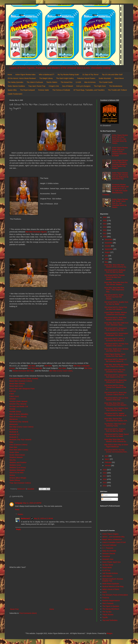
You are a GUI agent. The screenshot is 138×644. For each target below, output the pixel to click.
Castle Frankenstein (15, 94)
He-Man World (108, 565)
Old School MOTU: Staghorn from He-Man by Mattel (115, 430)
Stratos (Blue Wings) (18, 478)
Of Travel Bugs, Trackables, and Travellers (89, 90)
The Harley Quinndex (15, 82)
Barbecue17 (26, 518)
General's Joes (108, 559)
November (109, 243)
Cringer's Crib (54, 86)
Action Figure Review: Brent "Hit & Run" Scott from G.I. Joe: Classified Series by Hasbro (120, 139)
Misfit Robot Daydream (111, 584)
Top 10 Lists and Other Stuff (112, 75)
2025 (105, 221)
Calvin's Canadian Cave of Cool (114, 542)
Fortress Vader (44, 90)
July (106, 256)
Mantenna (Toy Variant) (19, 422)
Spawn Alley (12, 90)
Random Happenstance (111, 601)
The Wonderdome (116, 86)
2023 (105, 227)
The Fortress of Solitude (61, 90)
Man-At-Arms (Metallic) (19, 414)
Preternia (106, 598)
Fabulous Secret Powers (86, 78)
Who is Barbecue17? (47, 75)
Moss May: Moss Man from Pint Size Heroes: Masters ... (116, 283)
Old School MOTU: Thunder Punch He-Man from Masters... (115, 277)
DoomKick (106, 556)
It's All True (106, 570)
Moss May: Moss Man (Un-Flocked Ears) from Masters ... (116, 404)
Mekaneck (14, 424)
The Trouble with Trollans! (117, 90)
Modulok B (14, 432)
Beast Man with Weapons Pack (22, 389)
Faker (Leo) (14, 396)
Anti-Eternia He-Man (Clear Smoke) (24, 378)
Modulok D (14, 437)
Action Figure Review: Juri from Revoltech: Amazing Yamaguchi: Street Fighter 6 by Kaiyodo (120, 164)
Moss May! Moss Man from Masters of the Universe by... (116, 440)
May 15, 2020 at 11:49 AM (43, 518)
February (108, 462)
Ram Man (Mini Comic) (19, 450)
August (108, 252)
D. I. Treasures (108, 548)
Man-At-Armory (90, 82)
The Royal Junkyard (27, 90)
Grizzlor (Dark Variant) (18, 401)
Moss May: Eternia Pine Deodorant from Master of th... (116, 420)
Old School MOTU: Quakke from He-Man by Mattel (116, 303)
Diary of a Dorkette (109, 551)
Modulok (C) (14, 434)
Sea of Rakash (68, 86)
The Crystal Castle (106, 82)
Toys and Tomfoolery (110, 620)
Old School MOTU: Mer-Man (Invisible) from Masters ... (115, 371)
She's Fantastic (108, 603)
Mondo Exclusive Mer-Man (23, 371)
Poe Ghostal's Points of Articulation (115, 595)
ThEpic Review (108, 615)
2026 (105, 217)
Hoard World (107, 568)
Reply (17, 509)
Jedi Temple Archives (110, 573)
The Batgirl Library (46, 78)
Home (10, 75)
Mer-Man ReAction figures (36, 232)
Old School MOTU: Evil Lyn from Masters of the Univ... (116, 399)
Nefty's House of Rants (111, 589)
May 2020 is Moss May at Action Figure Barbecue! (116, 446)
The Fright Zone (100, 86)
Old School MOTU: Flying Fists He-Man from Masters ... (116, 308)
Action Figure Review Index (25, 75)
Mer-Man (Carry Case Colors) (22, 427)
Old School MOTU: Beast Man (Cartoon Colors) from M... (115, 394)
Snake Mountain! (105, 78)
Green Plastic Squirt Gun (112, 562)
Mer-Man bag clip (35, 368)
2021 (105, 233)
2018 (105, 473)
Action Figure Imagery (110, 534)
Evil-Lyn (13, 391)
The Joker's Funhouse (35, 82)
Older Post (89, 609)
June (107, 259)
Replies (20, 514)
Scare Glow (14, 452)
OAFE (105, 592)
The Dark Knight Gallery (65, 78)
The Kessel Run (67, 82)
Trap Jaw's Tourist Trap (37, 86)
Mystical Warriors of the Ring (113, 586)
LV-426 (78, 82)
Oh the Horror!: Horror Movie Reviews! (22, 78)
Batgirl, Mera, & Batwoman (112, 539)
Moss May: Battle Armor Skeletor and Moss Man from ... (116, 350)
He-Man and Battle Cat (19, 406)
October (108, 246)
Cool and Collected (109, 545)
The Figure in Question (111, 606)
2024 (105, 224)
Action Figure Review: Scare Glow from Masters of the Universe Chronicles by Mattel (120, 152)
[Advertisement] (51, 588)
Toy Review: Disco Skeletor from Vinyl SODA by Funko (116, 409)
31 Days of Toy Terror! (90, 75)
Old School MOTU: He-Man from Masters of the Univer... (116, 345)
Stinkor (12, 475)
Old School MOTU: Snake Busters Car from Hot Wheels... (114, 297)
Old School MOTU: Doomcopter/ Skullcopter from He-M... (116, 334)
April (107, 456)
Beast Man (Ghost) (17, 383)
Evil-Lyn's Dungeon (84, 86)
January (108, 466)
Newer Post (14, 609)
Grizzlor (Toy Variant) (18, 404)
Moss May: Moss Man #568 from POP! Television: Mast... (116, 324)
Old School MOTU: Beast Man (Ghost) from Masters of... (115, 381)
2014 (105, 486)
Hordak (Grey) (15, 411)
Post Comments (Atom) (28, 613)
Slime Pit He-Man (17, 473)
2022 (105, 230)
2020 (105, 237)
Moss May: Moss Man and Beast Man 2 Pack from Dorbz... (116, 366)
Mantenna (14, 419)
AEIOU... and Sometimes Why (113, 537)
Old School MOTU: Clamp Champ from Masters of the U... (115, 387)
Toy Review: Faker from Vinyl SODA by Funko (115, 425)
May (107, 262)
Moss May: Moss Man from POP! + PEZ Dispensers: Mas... (114, 290)
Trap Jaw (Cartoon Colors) (20, 483)
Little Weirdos (107, 576)
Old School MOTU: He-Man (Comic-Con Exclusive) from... (116, 451)
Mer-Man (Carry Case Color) (61, 371)
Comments (107, 499)
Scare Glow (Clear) (17, 455)
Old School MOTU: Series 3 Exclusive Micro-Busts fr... (115, 340)
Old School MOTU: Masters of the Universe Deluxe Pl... (115, 360)
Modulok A (14, 429)
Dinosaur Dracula (109, 554)
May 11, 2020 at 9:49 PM (32, 503)
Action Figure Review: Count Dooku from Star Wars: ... (115, 355)
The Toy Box (107, 612)
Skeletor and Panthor (18, 462)
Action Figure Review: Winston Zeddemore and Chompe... (116, 313)
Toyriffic (105, 617)
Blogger (110, 633)
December (109, 239)
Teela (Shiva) (15, 480)
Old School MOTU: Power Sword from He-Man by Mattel (116, 435)
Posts (105, 495)
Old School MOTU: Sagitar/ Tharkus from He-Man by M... (116, 414)
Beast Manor (119, 78)
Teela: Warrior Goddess (16, 86)
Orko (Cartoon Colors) (18, 445)
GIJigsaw (19, 503)
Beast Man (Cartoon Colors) (21, 381)
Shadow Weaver (16, 457)
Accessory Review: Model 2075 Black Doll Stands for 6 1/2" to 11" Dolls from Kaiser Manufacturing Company (115, 190)
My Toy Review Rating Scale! (68, 75)
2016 (105, 479)
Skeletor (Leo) (15, 465)
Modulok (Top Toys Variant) (20, 439)
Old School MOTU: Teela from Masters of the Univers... (115, 319)
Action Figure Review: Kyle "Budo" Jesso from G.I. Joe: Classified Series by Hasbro (120, 203)
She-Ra (13, 460)
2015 (105, 483)
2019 (105, 470)
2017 (105, 476)
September (109, 249)
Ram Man (13, 447)
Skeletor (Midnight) (17, 470)
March (107, 459)
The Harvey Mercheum (111, 609)
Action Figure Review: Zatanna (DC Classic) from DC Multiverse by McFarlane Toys (120, 176)
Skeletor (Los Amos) (18, 467)
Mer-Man (32, 366)
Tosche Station (52, 82)
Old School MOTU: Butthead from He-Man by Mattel (115, 271)
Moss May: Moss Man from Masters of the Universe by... (116, 266)
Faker (12, 394)
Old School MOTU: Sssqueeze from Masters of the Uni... (116, 329)
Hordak (12, 409)
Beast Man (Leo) (16, 386)
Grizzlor (13, 399)
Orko (11, 442)
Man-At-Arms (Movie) (18, 417)
